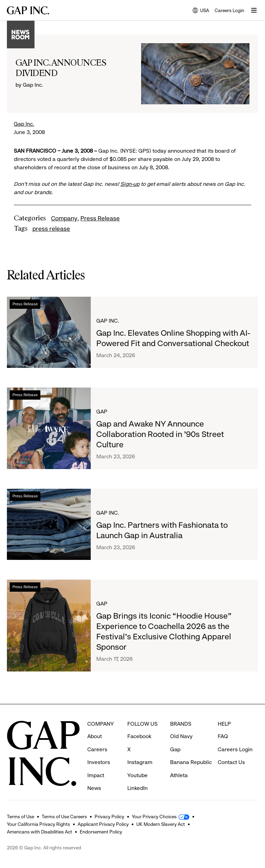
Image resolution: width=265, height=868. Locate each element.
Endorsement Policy (101, 832)
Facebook (139, 723)
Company (64, 218)
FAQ (223, 723)
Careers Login (229, 10)
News (94, 775)
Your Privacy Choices (154, 817)
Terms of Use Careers (64, 817)
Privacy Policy (109, 817)
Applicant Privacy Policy (103, 824)
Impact (96, 762)
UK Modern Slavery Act (161, 824)
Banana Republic (191, 749)
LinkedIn (138, 775)
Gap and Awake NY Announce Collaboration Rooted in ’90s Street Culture (160, 434)
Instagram (140, 749)
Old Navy (181, 723)
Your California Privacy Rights (38, 824)
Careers (97, 737)
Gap (102, 412)
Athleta (179, 762)
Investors (99, 749)
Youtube (138, 762)
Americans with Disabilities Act (40, 832)
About (95, 723)
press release (51, 229)
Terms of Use (21, 817)
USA (201, 11)
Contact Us (231, 749)
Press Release (100, 218)
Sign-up (130, 184)
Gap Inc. (24, 124)
